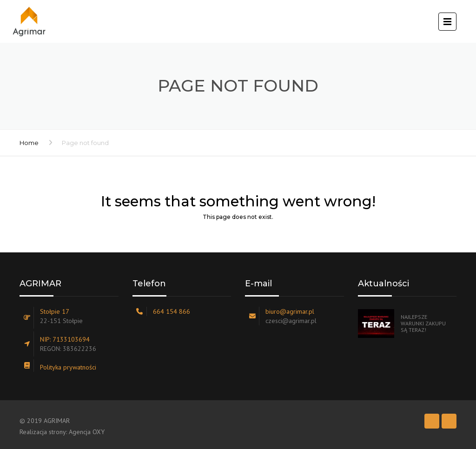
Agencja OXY (87, 432)
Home (29, 143)
